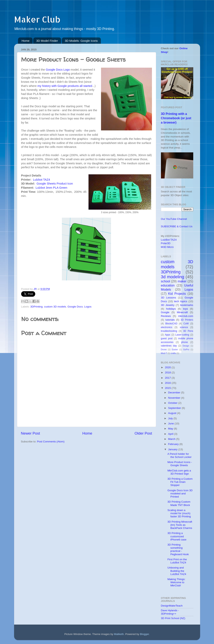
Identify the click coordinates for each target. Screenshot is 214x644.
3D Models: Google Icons (81, 41)
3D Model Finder (47, 41)
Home (25, 41)
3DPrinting (37, 307)
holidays (171, 309)
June (171, 423)
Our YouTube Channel (174, 219)
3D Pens (188, 331)
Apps (168, 335)
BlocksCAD (171, 324)
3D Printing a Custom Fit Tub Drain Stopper (180, 482)
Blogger (144, 634)
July (171, 418)
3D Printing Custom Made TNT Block (179, 503)
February (174, 444)
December (175, 392)
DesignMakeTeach (172, 606)
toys (186, 309)
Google (165, 312)
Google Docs (75, 307)
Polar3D (166, 243)
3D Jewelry (168, 305)
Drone (164, 349)
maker (182, 281)
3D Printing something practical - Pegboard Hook (178, 549)
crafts (173, 353)
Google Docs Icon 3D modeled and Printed (180, 493)
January (173, 449)
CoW (186, 324)
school (166, 281)
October (173, 403)
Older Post (143, 433)
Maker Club (37, 19)
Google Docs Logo (58, 70)
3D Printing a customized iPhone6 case (177, 536)
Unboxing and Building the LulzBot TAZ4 (177, 571)
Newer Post (31, 433)
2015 (168, 388)
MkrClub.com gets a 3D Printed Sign (179, 472)
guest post (167, 338)
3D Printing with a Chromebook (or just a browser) (176, 118)
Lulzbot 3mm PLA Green (51, 188)
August (173, 413)
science (184, 327)
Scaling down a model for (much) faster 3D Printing (179, 513)
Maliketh (119, 634)
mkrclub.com (186, 316)
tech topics (181, 301)
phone (184, 342)
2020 (168, 367)
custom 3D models (55, 307)
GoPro (186, 349)
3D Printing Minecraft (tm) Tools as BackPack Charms (180, 525)
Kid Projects (177, 294)
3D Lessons (169, 298)
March (172, 439)
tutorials (170, 320)
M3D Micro (167, 247)
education (168, 285)
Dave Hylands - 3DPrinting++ (170, 612)
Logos (88, 307)
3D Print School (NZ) (173, 618)
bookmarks (187, 305)
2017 (168, 378)
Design (186, 346)
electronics (167, 327)
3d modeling (173, 277)
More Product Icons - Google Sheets (180, 464)
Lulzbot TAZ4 (42, 180)
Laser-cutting (182, 335)
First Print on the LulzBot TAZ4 (177, 561)
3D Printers (187, 320)
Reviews (166, 316)
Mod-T (164, 353)
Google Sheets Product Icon (55, 184)
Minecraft (182, 312)
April (171, 434)
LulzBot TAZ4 (169, 240)
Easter (175, 349)
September (175, 408)
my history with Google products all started (65, 86)
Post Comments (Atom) (51, 442)
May (171, 429)
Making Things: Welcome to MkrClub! (176, 582)
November (175, 398)
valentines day (169, 346)
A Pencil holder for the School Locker (179, 455)
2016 (168, 383)
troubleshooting (169, 331)
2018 (168, 372)
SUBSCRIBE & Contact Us (177, 226)
